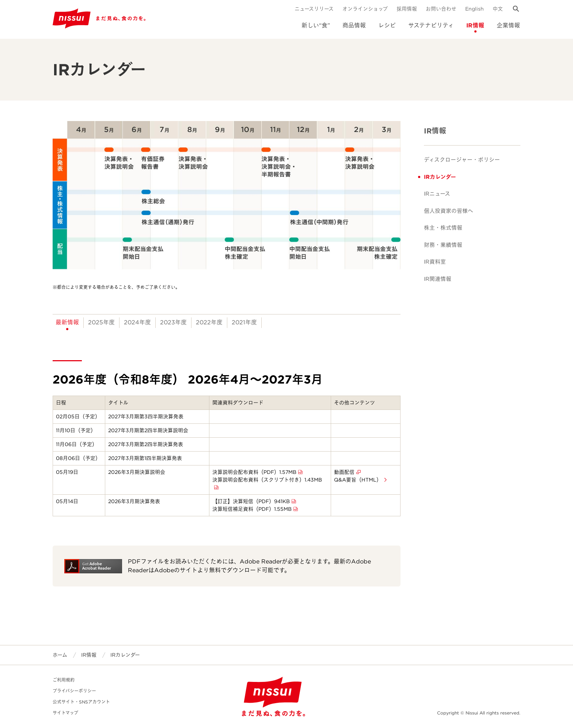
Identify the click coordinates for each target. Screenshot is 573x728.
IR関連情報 (438, 279)
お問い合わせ (441, 9)
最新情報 (67, 322)
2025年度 (101, 322)
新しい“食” (316, 25)
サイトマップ (65, 713)
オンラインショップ (365, 9)
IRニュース (437, 194)
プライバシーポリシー (74, 691)
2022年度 (209, 322)
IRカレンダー (440, 177)
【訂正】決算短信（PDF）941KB (251, 501)
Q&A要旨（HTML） (358, 480)
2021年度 (244, 322)
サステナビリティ (431, 25)
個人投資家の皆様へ (449, 211)
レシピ (387, 25)
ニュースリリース (314, 9)
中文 (498, 9)
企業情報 (508, 25)
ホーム (60, 655)
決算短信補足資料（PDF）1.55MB (252, 509)
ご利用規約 (64, 680)
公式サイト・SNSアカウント (81, 702)
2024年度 (137, 322)
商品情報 (354, 25)
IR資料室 (435, 262)
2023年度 (173, 322)
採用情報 (407, 9)
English (475, 9)
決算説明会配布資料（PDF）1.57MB (254, 472)
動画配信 (344, 472)
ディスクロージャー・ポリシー (462, 160)
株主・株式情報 (443, 228)
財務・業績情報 (443, 245)
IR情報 (475, 25)
